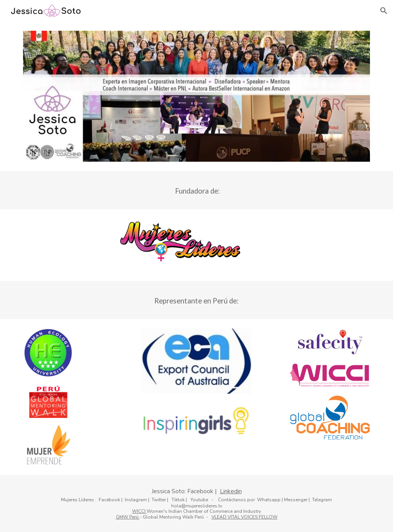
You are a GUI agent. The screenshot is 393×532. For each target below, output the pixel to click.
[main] (197, 190)
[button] (384, 11)
